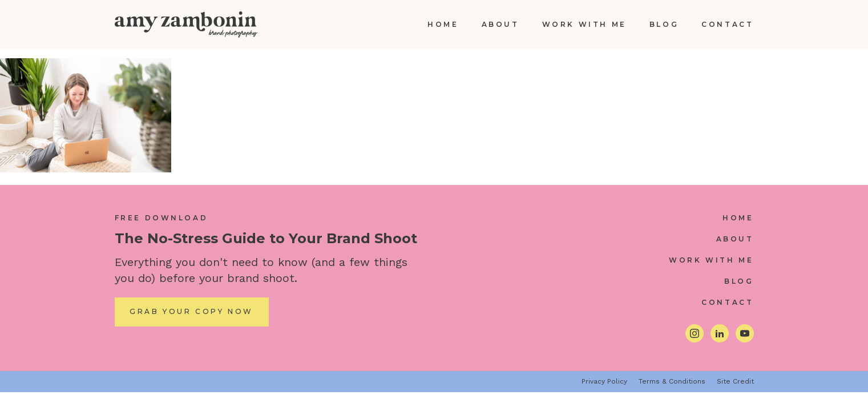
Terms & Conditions (672, 381)
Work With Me (584, 24)
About (500, 24)
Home (443, 24)
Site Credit (735, 381)
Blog (664, 24)
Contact (727, 24)
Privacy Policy (604, 381)
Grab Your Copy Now (191, 311)
